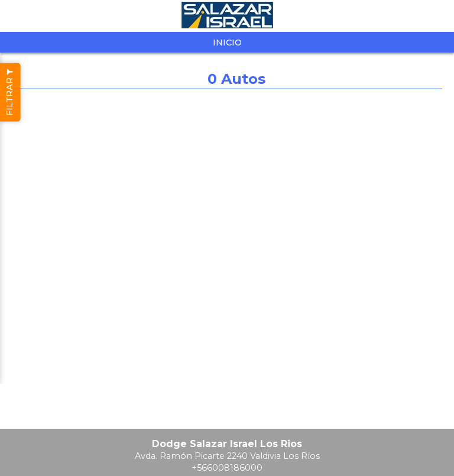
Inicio (227, 43)
